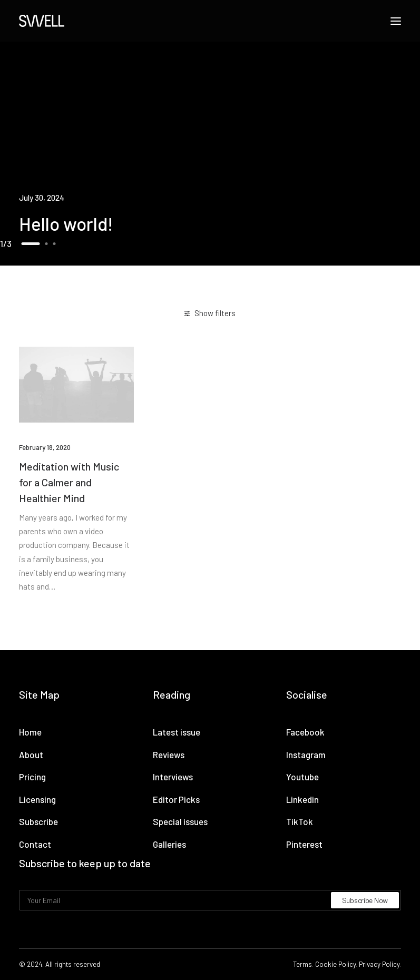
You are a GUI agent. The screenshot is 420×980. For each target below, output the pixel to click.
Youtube (302, 777)
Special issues (180, 821)
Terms (302, 964)
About (31, 754)
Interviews (173, 777)
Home (30, 732)
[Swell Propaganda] (42, 21)
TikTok (300, 821)
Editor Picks (176, 799)
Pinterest (304, 844)
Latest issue (177, 732)
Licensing (37, 799)
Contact (35, 844)
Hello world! (66, 223)
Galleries (169, 844)
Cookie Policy (335, 964)
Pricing (32, 777)
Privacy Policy (379, 964)
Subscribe (38, 821)
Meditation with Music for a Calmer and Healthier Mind (69, 482)
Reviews (169, 754)
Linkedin (302, 799)
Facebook (305, 732)
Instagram (306, 754)
